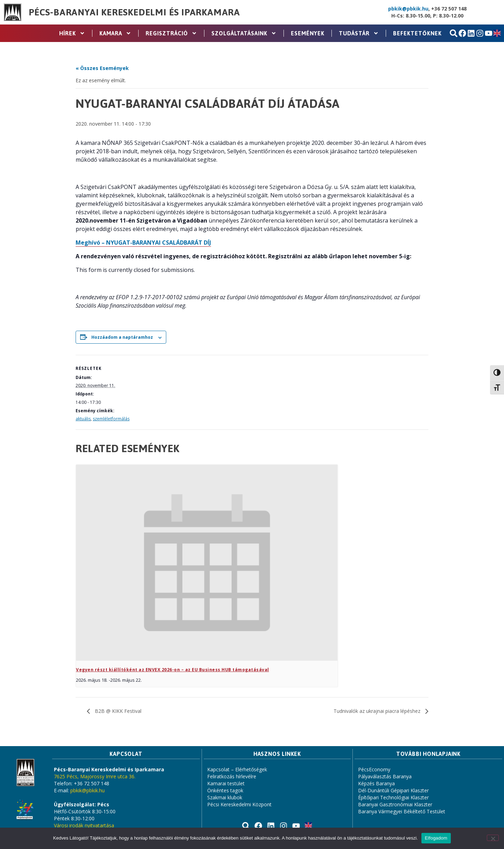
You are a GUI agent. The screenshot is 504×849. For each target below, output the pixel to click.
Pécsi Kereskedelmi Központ (239, 804)
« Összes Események (102, 68)
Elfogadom (436, 838)
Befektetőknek (417, 33)
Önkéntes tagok (225, 790)
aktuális (83, 419)
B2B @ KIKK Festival (117, 711)
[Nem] (493, 838)
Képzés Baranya (376, 783)
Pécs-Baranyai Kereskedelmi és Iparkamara (134, 12)
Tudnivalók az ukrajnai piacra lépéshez (378, 711)
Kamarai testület (226, 783)
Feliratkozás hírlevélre (232, 776)
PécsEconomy (374, 769)
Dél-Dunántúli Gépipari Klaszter (393, 790)
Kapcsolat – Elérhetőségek (237, 769)
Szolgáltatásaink (244, 33)
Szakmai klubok (225, 797)
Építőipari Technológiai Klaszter (393, 797)
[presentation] (207, 563)
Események (308, 33)
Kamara (115, 33)
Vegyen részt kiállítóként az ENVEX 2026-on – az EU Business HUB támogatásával (173, 670)
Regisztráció (171, 33)
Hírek (72, 33)
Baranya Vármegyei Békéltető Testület (402, 811)
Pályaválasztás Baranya (385, 776)
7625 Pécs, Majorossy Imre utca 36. (95, 776)
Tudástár (359, 33)
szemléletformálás (111, 419)
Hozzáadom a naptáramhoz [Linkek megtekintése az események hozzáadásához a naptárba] (122, 337)
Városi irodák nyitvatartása (84, 825)
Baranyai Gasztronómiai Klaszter (395, 804)
